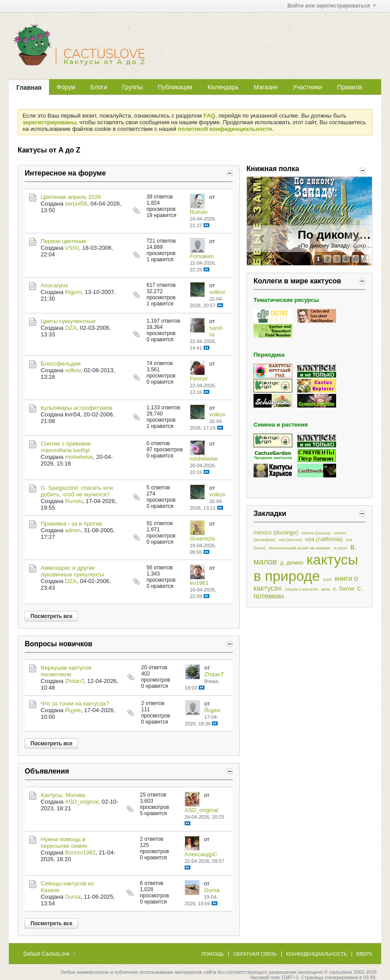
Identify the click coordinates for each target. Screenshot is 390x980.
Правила (350, 87)
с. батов (344, 589)
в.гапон (341, 548)
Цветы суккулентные (68, 321)
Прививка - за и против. (72, 524)
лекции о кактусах (301, 589)
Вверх (364, 954)
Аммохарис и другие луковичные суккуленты (72, 571)
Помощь (213, 954)
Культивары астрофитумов (76, 408)
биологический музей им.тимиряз (300, 548)
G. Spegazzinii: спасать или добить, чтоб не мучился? (77, 491)
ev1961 (199, 583)
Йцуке (73, 710)
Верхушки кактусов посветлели (66, 671)
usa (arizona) (290, 540)
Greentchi (202, 539)
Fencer (199, 379)
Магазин (265, 87)
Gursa (73, 897)
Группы (133, 87)
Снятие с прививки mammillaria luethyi (66, 447)
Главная (29, 88)
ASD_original (82, 802)
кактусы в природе (306, 568)
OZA (71, 328)
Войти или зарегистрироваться (332, 6)
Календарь (223, 87)
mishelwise (79, 457)
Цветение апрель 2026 (71, 197)
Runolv (199, 212)
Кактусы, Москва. (64, 795)
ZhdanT (74, 681)
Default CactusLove (49, 954)
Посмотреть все (51, 616)
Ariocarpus (54, 285)
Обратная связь (255, 954)
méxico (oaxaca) (316, 533)
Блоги (98, 87)
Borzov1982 (80, 852)
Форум (66, 87)
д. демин (292, 562)
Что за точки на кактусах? (75, 704)
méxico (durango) (276, 532)
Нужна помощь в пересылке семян (64, 843)
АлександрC (201, 854)
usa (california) (324, 539)
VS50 (72, 248)
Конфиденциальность (317, 954)
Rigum (73, 292)
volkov (218, 292)
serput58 (76, 204)
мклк (325, 589)
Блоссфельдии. (61, 364)
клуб (327, 580)
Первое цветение (64, 241)
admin (73, 530)
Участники (307, 87)
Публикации (175, 87)
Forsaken (202, 256)
